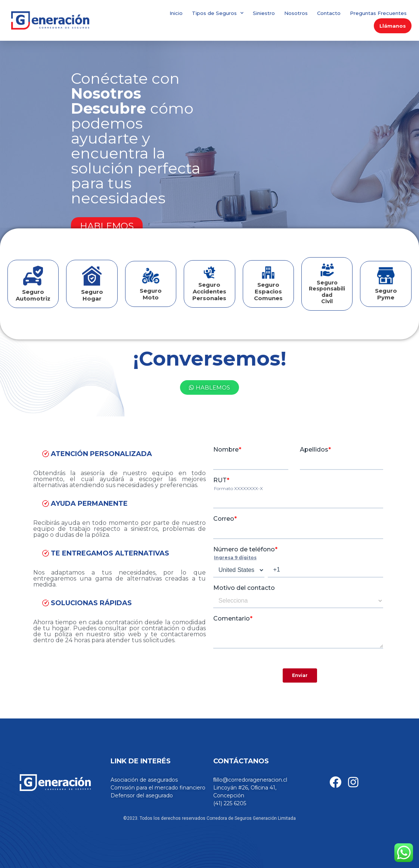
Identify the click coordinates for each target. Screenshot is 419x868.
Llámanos (393, 26)
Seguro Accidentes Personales (209, 291)
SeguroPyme (386, 294)
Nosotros (296, 13)
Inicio (176, 13)
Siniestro (264, 13)
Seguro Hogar (92, 295)
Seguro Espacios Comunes (268, 291)
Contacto (329, 13)
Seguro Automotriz (33, 295)
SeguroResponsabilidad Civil (327, 292)
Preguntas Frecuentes (378, 13)
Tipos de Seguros (218, 13)
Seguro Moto (151, 294)
